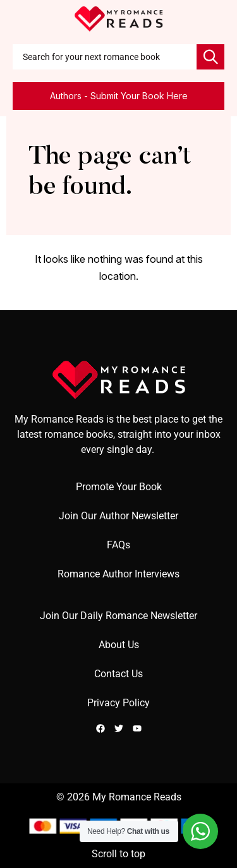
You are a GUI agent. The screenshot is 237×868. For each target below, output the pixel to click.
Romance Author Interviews (118, 574)
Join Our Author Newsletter (118, 516)
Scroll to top (118, 854)
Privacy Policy (118, 703)
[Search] (210, 57)
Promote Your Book (119, 487)
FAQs (118, 545)
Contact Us (118, 674)
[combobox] (105, 57)
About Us (119, 645)
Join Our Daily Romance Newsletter (118, 616)
